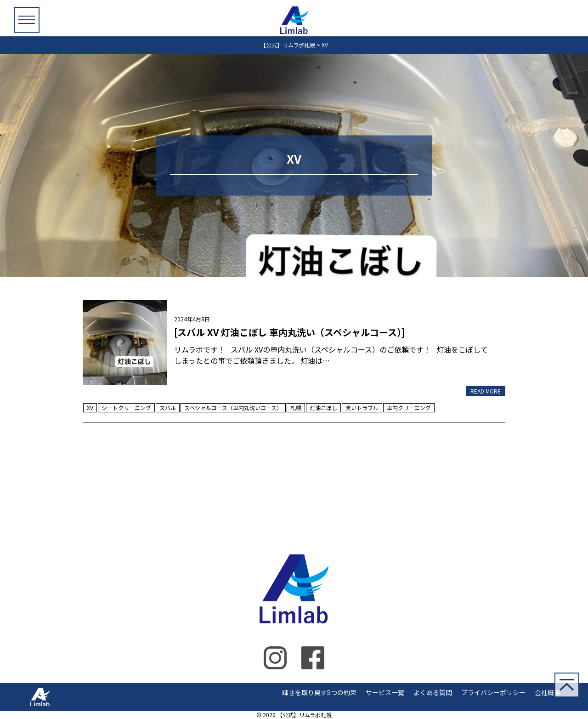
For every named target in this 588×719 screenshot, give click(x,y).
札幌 (296, 408)
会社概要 (548, 692)
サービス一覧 (385, 692)
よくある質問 (433, 692)
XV (90, 408)
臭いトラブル (362, 408)
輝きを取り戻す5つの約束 (319, 692)
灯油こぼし (323, 408)
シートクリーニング (126, 408)
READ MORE (486, 391)
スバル (168, 408)
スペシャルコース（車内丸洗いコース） (233, 408)
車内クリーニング (409, 408)
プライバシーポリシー (493, 692)
